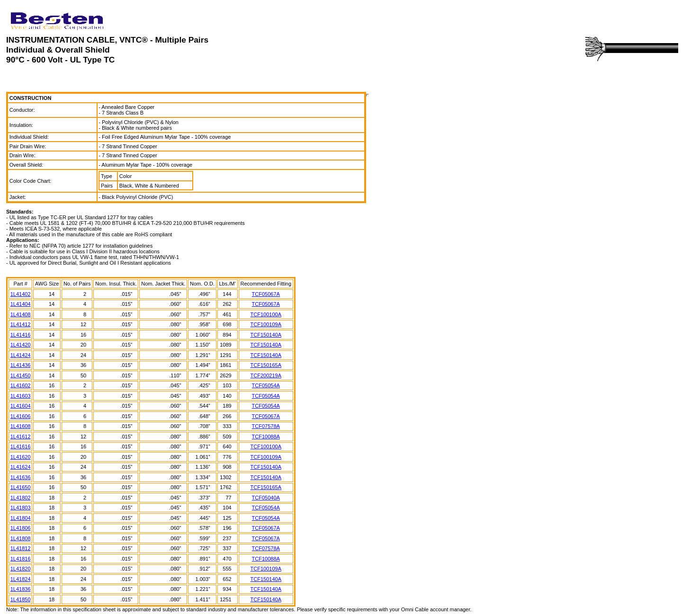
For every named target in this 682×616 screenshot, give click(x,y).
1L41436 (21, 365)
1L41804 (21, 518)
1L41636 (21, 477)
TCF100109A (266, 324)
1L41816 (21, 559)
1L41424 (21, 355)
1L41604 (21, 406)
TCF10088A (266, 437)
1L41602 (21, 385)
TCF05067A (266, 294)
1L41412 (21, 324)
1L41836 (21, 589)
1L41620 (21, 457)
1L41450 (21, 375)
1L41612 (21, 437)
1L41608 (21, 426)
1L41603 (21, 396)
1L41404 (21, 304)
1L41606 (21, 416)
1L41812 (21, 548)
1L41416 (21, 335)
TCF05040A (266, 498)
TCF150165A (266, 365)
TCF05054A (266, 385)
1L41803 (21, 508)
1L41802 (21, 498)
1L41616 (21, 446)
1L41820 (21, 569)
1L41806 (21, 528)
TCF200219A (266, 375)
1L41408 (21, 314)
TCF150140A (266, 335)
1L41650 (21, 487)
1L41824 (21, 579)
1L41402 (21, 294)
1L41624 (21, 467)
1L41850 (21, 599)
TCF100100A (266, 314)
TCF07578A (266, 426)
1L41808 (21, 538)
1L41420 (21, 345)
